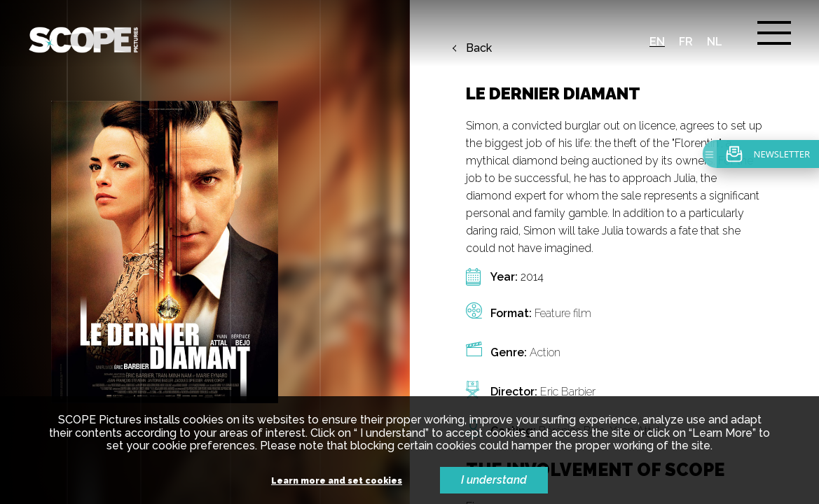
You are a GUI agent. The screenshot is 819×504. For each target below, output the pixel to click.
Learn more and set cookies (337, 481)
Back (479, 48)
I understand (494, 480)
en (657, 42)
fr (686, 42)
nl (715, 42)
